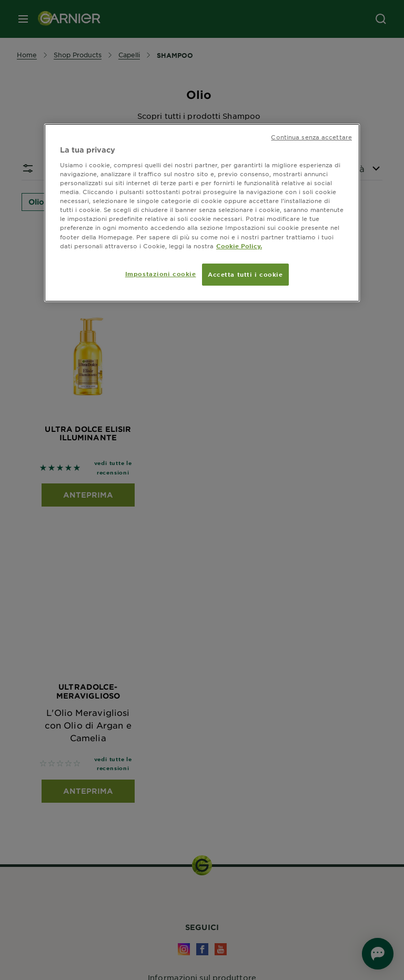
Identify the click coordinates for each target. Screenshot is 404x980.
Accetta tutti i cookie (245, 274)
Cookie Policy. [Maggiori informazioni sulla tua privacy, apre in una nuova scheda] (239, 246)
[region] (202, 213)
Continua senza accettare (311, 137)
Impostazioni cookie (161, 274)
